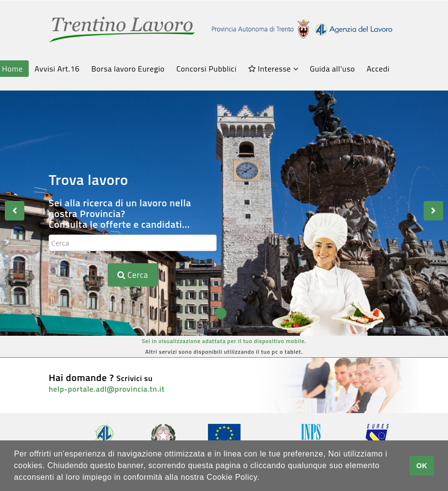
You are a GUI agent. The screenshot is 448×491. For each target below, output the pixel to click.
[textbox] (133, 243)
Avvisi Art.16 (57, 69)
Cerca (133, 275)
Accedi (378, 69)
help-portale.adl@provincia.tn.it (107, 389)
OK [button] (422, 466)
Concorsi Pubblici (206, 69)
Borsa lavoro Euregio (128, 69)
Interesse (273, 69)
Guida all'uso (332, 69)
